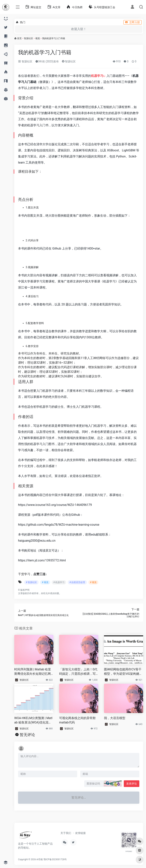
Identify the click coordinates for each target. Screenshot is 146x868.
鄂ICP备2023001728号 (55, 859)
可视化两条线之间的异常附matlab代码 (77, 720)
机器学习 (97, 76)
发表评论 (132, 784)
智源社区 (29, 38)
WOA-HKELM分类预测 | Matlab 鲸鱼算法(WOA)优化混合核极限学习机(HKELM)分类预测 (33, 721)
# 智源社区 (31, 582)
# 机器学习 (59, 582)
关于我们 (66, 833)
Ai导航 (40, 859)
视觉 (38, 38)
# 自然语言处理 (77, 582)
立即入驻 (133, 22)
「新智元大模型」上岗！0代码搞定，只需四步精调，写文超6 (78, 672)
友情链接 (80, 833)
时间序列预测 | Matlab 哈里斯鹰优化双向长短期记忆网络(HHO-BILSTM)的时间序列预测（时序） (33, 672)
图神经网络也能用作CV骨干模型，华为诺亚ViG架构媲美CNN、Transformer (123, 672)
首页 (19, 38)
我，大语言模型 (115, 718)
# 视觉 (45, 582)
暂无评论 (27, 735)
